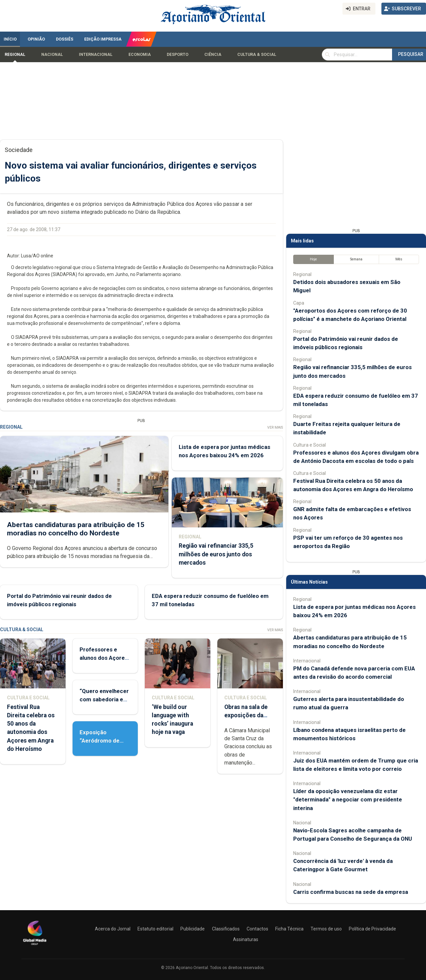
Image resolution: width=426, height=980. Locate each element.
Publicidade (193, 929)
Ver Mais (275, 427)
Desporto (178, 55)
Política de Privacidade (372, 929)
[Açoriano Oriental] (35, 946)
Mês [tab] (399, 259)
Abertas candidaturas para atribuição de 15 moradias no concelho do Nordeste (76, 529)
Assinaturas (246, 939)
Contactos (257, 929)
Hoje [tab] (313, 259)
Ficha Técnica (289, 929)
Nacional (52, 55)
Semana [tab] (356, 259)
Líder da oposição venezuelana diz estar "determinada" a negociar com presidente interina (348, 799)
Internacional (96, 55)
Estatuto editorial (155, 929)
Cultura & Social (257, 55)
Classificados (226, 929)
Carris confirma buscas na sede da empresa (351, 892)
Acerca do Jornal (113, 929)
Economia (140, 55)
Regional (15, 55)
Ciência (213, 55)
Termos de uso (326, 929)
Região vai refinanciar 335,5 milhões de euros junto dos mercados (216, 554)
